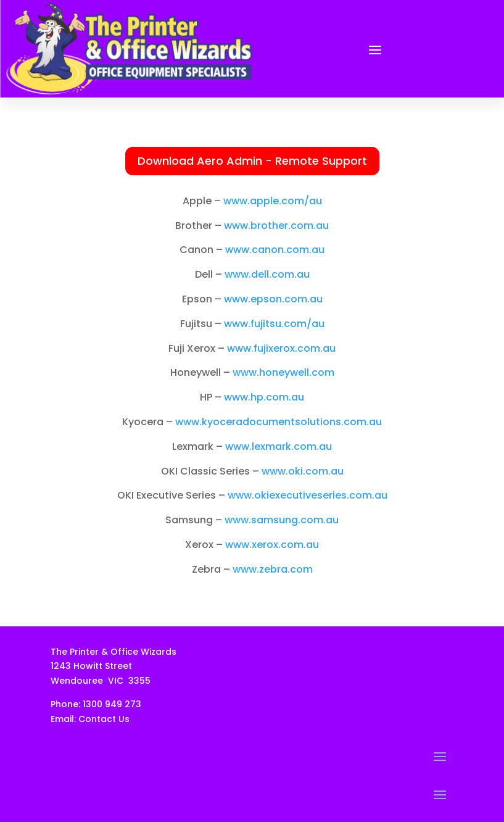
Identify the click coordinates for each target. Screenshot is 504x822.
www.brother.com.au (276, 226)
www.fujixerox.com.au (281, 348)
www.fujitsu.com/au (274, 324)
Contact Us (104, 719)
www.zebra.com (273, 569)
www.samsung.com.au (282, 520)
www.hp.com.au (264, 397)
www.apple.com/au (273, 201)
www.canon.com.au (275, 250)
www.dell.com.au (267, 274)
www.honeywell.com (283, 372)
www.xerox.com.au (272, 545)
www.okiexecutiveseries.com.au (308, 495)
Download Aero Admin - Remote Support (252, 161)
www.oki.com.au (303, 471)
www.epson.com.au (273, 299)
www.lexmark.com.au (279, 446)
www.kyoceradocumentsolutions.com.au (279, 422)
